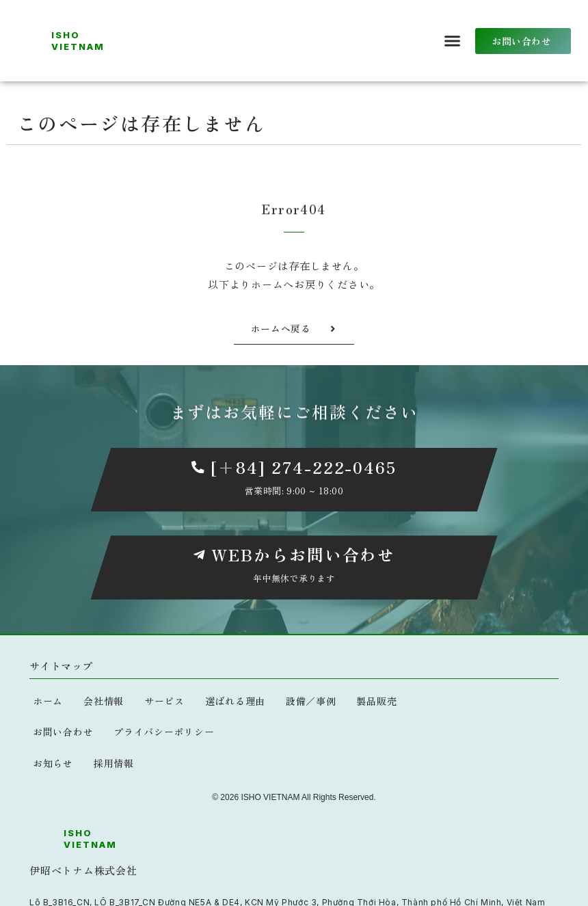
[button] (453, 41)
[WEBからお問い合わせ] (199, 555)
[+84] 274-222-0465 (303, 467)
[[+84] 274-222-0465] (198, 467)
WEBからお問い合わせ (303, 555)
